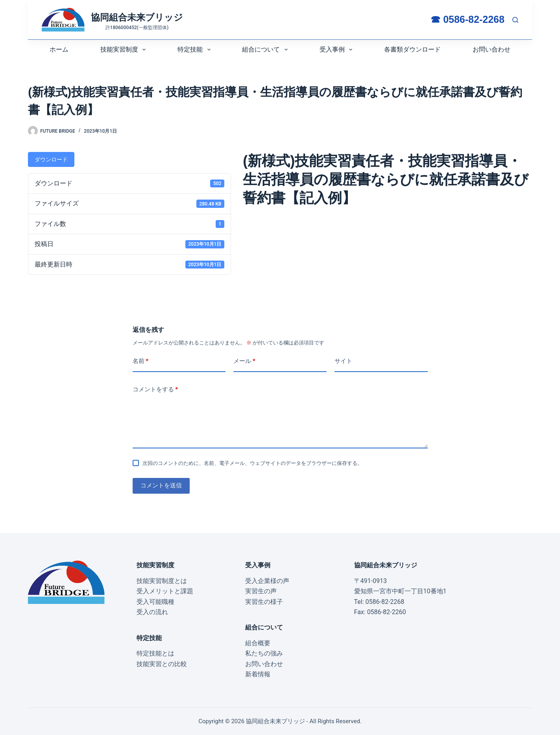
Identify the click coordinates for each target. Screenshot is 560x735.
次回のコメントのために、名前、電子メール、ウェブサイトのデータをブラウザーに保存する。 (252, 463)
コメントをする (155, 390)
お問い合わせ (492, 49)
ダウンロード (51, 159)
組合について (266, 50)
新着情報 (258, 674)
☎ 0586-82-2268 (468, 19)
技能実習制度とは (162, 581)
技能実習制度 (125, 50)
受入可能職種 (155, 602)
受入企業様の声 (267, 581)
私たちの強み (264, 653)
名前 (141, 361)
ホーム (59, 49)
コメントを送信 (161, 485)
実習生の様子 (264, 602)
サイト (343, 361)
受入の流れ (152, 612)
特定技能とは (155, 653)
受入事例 (337, 50)
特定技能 (195, 50)
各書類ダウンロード (412, 49)
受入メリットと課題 (165, 591)
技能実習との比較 (162, 664)
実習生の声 (261, 591)
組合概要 (258, 643)
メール (244, 361)
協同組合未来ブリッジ (137, 18)
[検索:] (515, 20)
